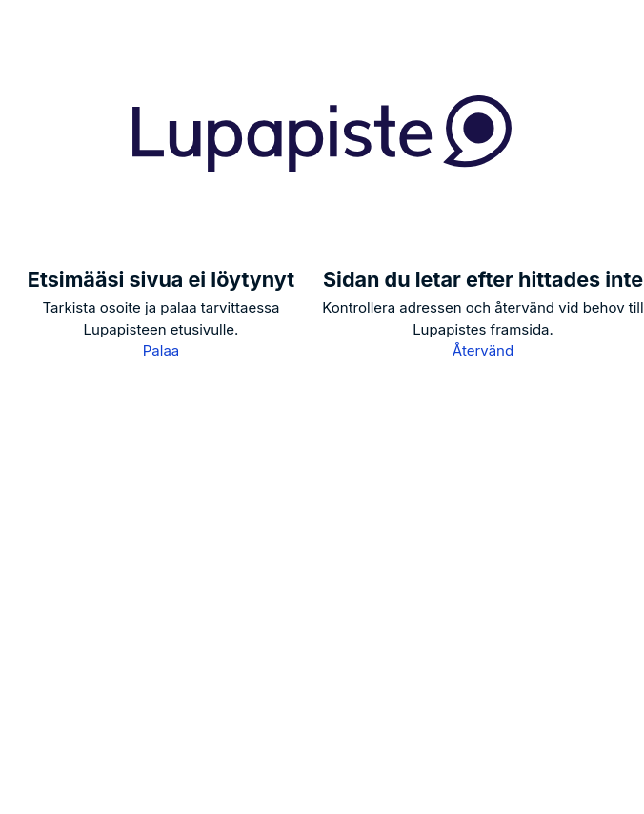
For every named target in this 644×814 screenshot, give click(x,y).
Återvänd (483, 350)
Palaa (161, 350)
